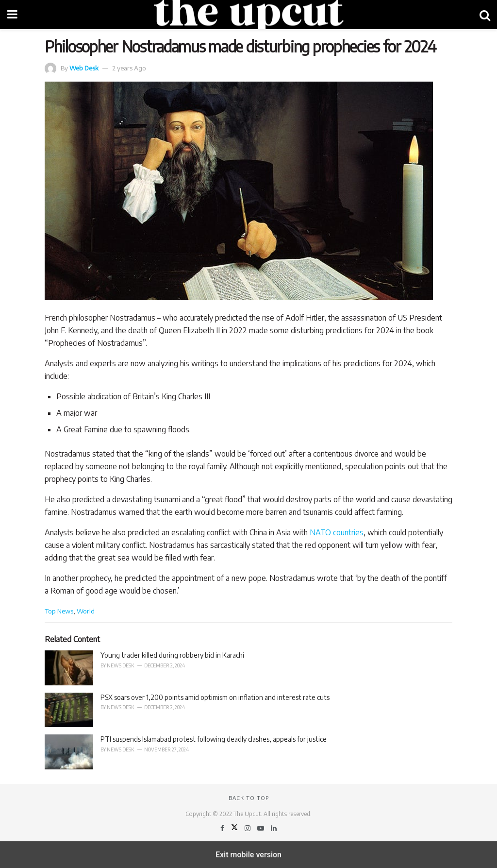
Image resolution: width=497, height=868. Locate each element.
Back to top (249, 798)
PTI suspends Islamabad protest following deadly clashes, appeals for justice (214, 739)
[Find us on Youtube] (261, 828)
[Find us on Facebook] (223, 828)
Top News (59, 611)
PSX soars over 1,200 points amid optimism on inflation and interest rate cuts (215, 697)
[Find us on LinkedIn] (274, 828)
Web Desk (84, 68)
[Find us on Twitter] (235, 828)
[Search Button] (485, 15)
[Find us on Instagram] (248, 828)
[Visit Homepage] (248, 15)
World (86, 611)
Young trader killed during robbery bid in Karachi (172, 655)
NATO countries (337, 532)
